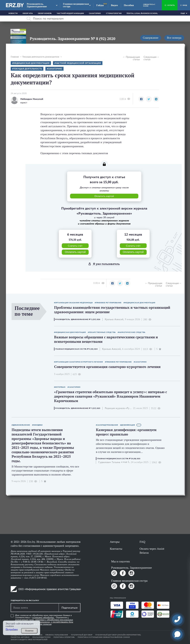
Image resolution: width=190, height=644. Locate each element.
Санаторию (95, 13)
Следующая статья (150, 58)
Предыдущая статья (133, 58)
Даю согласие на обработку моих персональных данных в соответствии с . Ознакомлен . (44, 620)
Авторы (115, 542)
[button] (141, 99)
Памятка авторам (20, 637)
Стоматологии (114, 13)
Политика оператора (64, 637)
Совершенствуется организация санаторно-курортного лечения (107, 367)
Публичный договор (82, 635)
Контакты (116, 549)
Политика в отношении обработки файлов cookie (104, 637)
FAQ (142, 542)
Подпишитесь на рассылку (25, 600)
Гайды (100, 5)
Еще (183, 13)
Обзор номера (45, 13)
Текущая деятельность (28, 69)
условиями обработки (43, 617)
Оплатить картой (75, 252)
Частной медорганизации (70, 13)
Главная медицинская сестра (76, 5)
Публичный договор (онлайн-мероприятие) (118, 635)
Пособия (129, 5)
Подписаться (69, 608)
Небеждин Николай (32, 99)
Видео (114, 5)
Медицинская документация (31, 63)
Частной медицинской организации (78, 63)
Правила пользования (57, 635)
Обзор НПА (28, 13)
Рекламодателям (41, 637)
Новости (13, 13)
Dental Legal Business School (142, 13)
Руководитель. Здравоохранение (37, 5)
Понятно (29, 631)
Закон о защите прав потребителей (29, 640)
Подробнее (12, 629)
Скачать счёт (75, 246)
